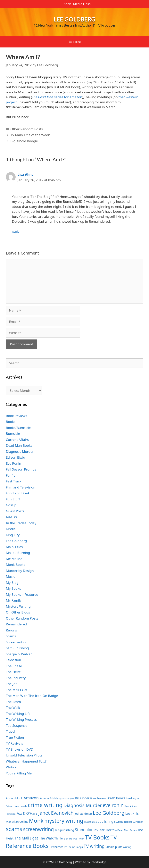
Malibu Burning (18, 553)
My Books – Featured (22, 594)
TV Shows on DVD (20, 749)
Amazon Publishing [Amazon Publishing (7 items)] (50, 798)
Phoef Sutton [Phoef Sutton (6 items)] (91, 822)
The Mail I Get (17, 690)
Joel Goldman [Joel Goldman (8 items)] (83, 814)
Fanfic (10, 475)
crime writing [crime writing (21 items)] (45, 805)
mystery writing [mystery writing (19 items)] (64, 821)
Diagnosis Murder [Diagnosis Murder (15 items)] (83, 805)
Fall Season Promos (21, 469)
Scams (11, 636)
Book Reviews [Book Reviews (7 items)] (98, 798)
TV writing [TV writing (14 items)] (94, 846)
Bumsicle (13, 434)
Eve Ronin (13, 463)
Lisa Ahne (26, 175)
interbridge (99, 862)
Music (10, 576)
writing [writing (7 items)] (127, 847)
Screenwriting (17, 642)
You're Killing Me (19, 773)
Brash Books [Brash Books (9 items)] (116, 798)
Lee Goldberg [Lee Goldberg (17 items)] (109, 813)
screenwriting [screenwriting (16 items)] (38, 829)
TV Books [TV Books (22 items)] (97, 837)
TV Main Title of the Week (30, 135)
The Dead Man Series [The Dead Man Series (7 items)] (125, 830)
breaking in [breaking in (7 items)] (132, 798)
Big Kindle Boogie (24, 141)
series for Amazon (57, 97)
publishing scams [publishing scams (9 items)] (110, 822)
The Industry (16, 678)
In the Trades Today (21, 523)
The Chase (14, 666)
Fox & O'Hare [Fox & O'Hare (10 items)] (27, 813)
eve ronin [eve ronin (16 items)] (113, 805)
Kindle (11, 529)
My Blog (12, 583)
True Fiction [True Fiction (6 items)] (79, 839)
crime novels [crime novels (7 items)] (20, 806)
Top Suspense (17, 726)
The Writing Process (21, 719)
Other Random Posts (27, 129)
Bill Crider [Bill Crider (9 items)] (82, 798)
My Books (13, 588)
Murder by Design (20, 571)
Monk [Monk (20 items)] (36, 821)
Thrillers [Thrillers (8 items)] (60, 838)
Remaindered (16, 624)
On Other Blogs (18, 612)
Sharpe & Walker (19, 654)
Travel (10, 731)
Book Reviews (17, 416)
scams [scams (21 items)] (14, 829)
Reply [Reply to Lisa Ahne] (16, 232)
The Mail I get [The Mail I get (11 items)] (26, 838)
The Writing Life (18, 714)
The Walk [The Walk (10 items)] (46, 838)
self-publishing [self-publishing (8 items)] (64, 830)
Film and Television (21, 487)
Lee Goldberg (75, 19)
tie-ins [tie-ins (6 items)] (69, 839)
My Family (14, 600)
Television (13, 660)
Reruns (11, 630)
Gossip (11, 505)
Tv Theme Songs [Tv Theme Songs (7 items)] (73, 847)
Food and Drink (18, 493)
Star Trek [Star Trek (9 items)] (105, 830)
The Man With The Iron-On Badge (32, 696)
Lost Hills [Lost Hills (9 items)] (132, 814)
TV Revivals (14, 743)
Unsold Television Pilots (24, 755)
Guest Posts (15, 511)
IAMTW (11, 517)
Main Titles (14, 547)
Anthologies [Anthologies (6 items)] (68, 798)
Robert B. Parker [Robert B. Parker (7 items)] (134, 822)
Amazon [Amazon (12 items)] (31, 798)
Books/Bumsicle (18, 428)
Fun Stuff (13, 499)
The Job (12, 684)
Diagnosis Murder (20, 451)
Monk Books (16, 565)
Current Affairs (17, 440)
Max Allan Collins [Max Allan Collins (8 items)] (17, 822)
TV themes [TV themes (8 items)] (56, 847)
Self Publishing (17, 648)
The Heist (13, 672)
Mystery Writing (18, 606)
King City (13, 535)
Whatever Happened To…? (26, 761)
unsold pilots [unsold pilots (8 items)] (114, 847)
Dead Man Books (19, 445)
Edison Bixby (16, 457)
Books (11, 422)
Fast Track (14, 481)
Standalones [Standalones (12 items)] (86, 830)
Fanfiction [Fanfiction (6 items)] (11, 814)
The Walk (13, 708)
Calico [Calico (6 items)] (9, 806)
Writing (12, 767)
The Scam (13, 702)
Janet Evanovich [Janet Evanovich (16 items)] (56, 813)
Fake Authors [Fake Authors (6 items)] (131, 806)
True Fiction (15, 737)
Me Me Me (14, 559)
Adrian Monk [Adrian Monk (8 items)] (14, 798)
